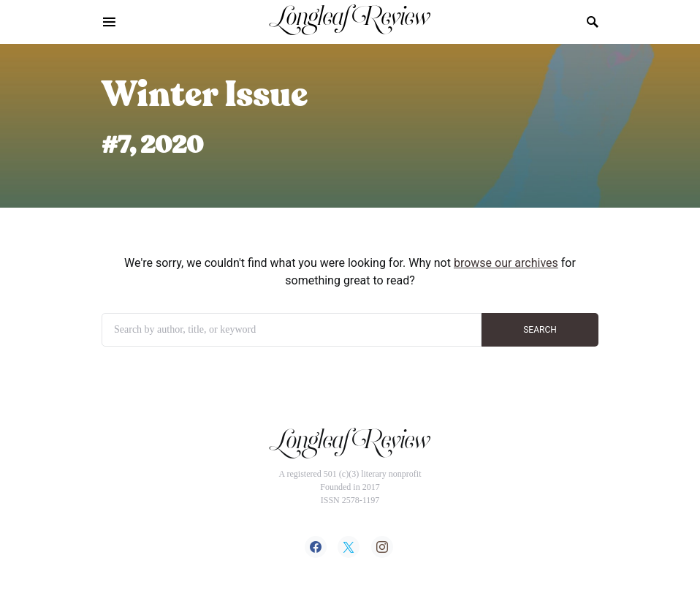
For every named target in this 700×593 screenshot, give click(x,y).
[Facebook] (316, 547)
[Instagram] (382, 547)
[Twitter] (349, 547)
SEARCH (540, 330)
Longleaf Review (350, 21)
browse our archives (506, 263)
